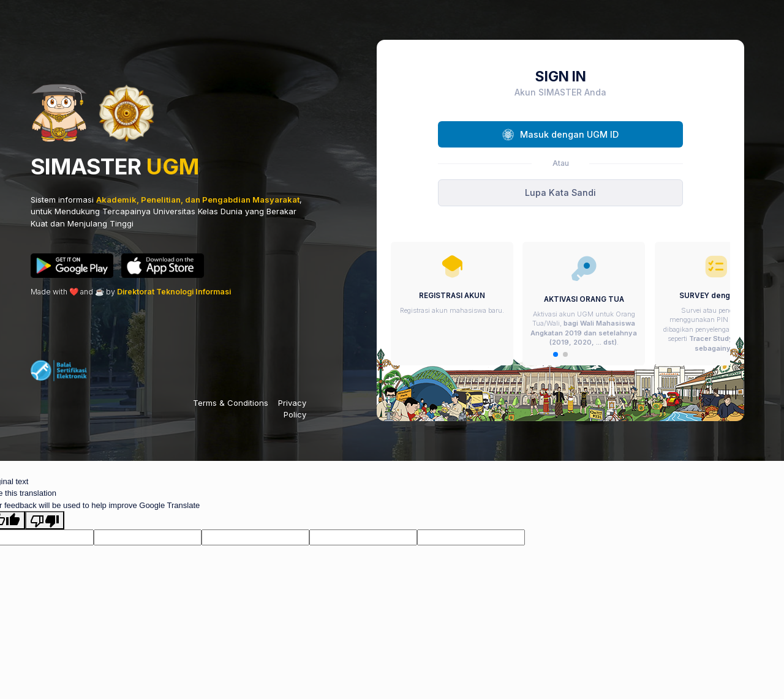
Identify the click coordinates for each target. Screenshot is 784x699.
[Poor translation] (45, 520)
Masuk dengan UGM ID (560, 135)
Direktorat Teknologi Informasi (174, 292)
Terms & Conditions (231, 403)
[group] (452, 303)
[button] (556, 354)
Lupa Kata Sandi (560, 193)
